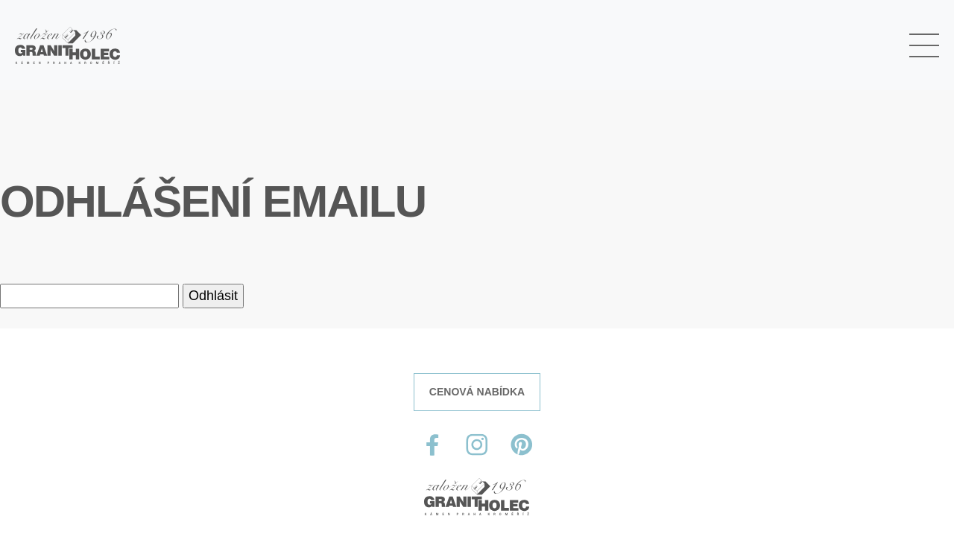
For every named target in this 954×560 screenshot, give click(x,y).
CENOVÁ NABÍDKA (477, 392)
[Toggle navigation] (924, 45)
